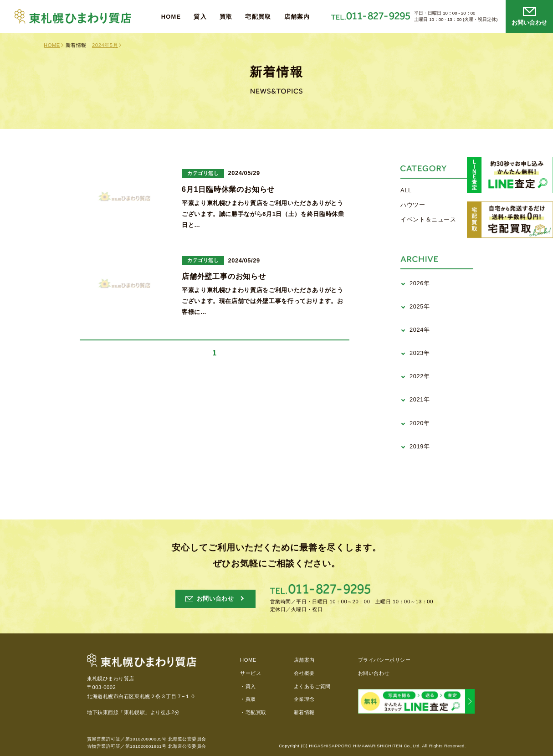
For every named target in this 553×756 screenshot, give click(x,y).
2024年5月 (105, 45)
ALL (406, 190)
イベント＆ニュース (428, 219)
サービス (251, 673)
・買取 (248, 699)
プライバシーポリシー (384, 660)
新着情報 (304, 712)
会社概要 (304, 673)
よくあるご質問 (312, 686)
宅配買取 (258, 17)
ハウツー (413, 205)
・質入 (248, 686)
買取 (226, 17)
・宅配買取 (253, 712)
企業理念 (304, 699)
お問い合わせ (374, 673)
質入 (200, 17)
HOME (171, 17)
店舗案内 (297, 17)
